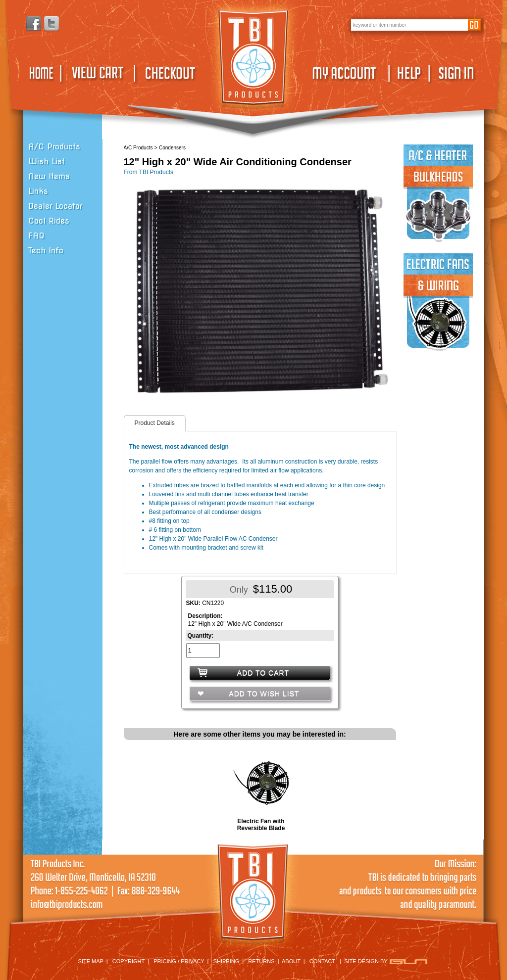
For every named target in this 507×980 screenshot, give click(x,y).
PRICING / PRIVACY (179, 961)
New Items (49, 176)
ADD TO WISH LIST (263, 694)
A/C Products (54, 147)
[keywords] (409, 25)
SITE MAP (91, 961)
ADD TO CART (263, 673)
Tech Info (46, 251)
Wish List (47, 162)
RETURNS (261, 961)
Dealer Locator (55, 206)
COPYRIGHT (128, 961)
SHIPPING (227, 961)
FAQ (36, 236)
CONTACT (322, 961)
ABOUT (291, 961)
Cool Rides (49, 221)
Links (38, 191)
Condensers (172, 148)
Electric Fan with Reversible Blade (261, 825)
